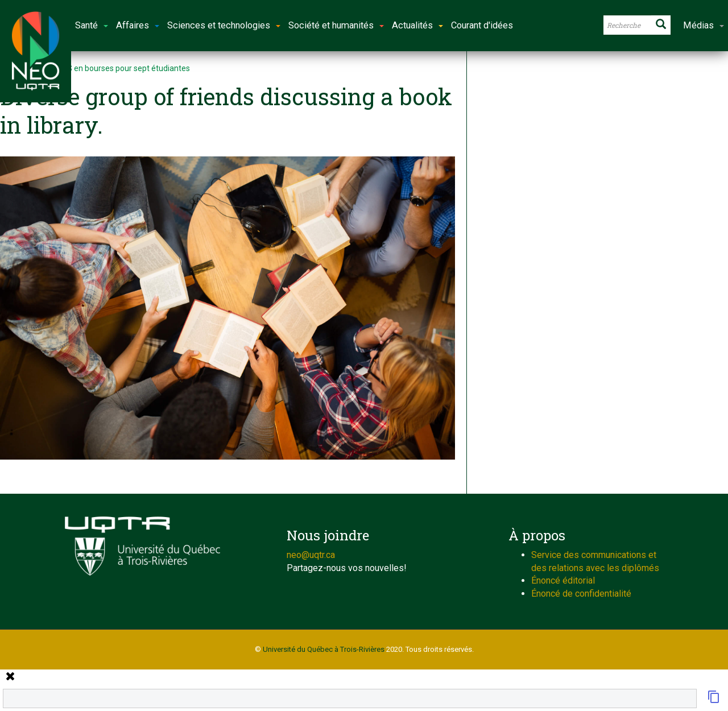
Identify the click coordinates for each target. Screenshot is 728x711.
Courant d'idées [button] (482, 25)
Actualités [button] (417, 25)
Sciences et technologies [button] (224, 25)
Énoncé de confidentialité (581, 594)
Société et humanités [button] (336, 25)
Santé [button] (92, 25)
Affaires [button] (138, 25)
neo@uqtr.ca (311, 555)
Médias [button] (704, 25)
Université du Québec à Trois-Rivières (324, 649)
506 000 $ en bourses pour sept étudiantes (113, 68)
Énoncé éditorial (563, 580)
